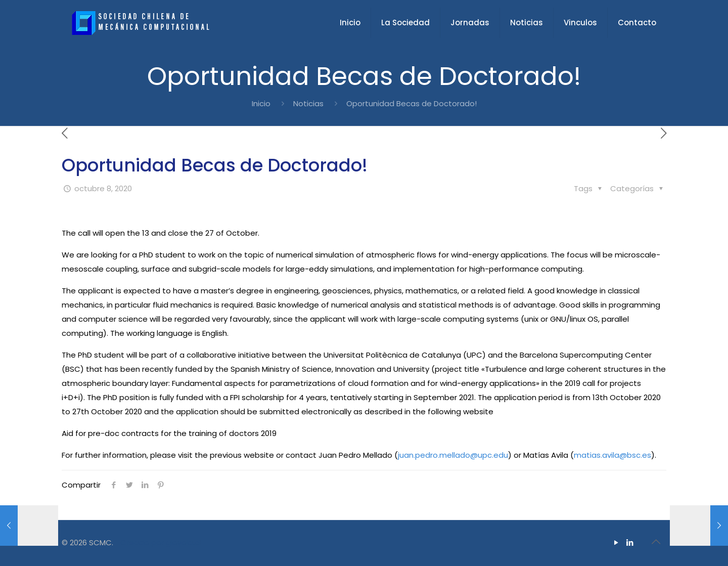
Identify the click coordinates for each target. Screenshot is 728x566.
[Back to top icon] (656, 542)
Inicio (261, 103)
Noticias (308, 103)
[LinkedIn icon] (630, 542)
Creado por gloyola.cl (161, 542)
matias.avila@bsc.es (612, 455)
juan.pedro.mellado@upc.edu (453, 455)
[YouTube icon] (616, 542)
